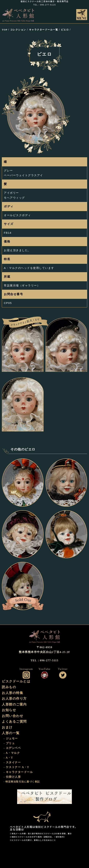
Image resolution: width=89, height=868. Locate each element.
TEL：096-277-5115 (44, 5)
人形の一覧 (11, 733)
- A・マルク (12, 753)
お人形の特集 (12, 693)
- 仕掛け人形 (12, 777)
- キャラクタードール (18, 772)
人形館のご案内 (14, 704)
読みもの (9, 687)
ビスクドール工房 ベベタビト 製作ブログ (44, 797)
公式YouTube (44, 675)
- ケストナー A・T (16, 767)
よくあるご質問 (14, 722)
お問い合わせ (12, 716)
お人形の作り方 (14, 699)
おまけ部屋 (44, 815)
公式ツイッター (63, 675)
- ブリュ (9, 743)
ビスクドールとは (16, 681)
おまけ (7, 727)
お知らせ (9, 710)
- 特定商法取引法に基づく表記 (22, 782)
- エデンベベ (12, 748)
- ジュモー (11, 738)
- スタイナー (12, 762)
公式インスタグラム (26, 675)
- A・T (8, 758)
